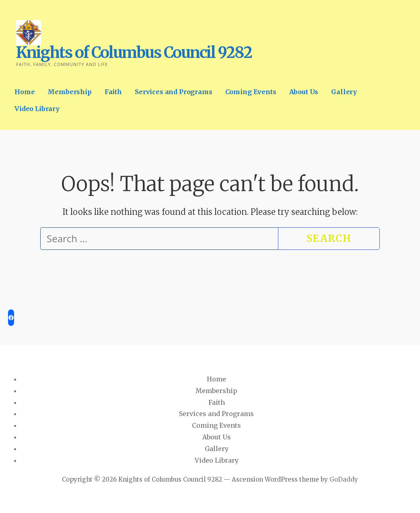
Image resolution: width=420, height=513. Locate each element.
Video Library (37, 109)
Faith (113, 92)
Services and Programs (174, 92)
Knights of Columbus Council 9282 (134, 53)
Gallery (344, 92)
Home (25, 92)
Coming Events (251, 92)
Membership (69, 92)
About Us (304, 92)
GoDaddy (344, 479)
